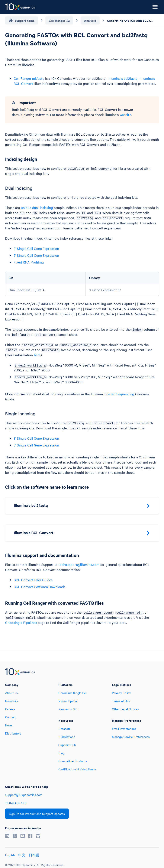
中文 (22, 855)
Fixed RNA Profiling (29, 262)
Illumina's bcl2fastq (123, 78)
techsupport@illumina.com (79, 564)
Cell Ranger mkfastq (29, 78)
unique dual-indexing (37, 207)
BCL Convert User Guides (33, 580)
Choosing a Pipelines (21, 622)
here (37, 355)
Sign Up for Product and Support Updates (37, 814)
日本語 (34, 855)
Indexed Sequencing (119, 394)
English (10, 855)
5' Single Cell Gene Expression (36, 255)
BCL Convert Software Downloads (40, 587)
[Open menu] (155, 7)
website (125, 114)
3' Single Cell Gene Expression (36, 248)
